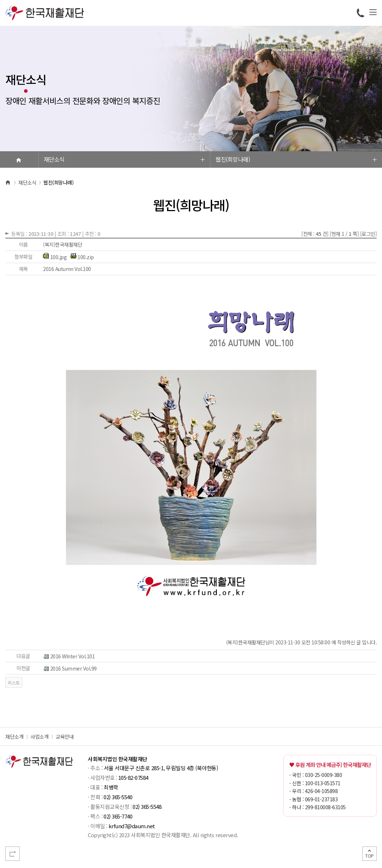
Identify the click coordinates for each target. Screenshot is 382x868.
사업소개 (39, 736)
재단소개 (14, 736)
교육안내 (65, 736)
